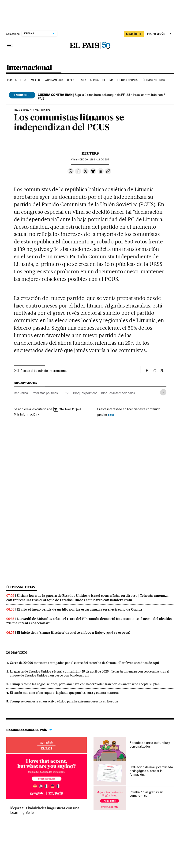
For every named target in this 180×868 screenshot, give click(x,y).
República (21, 393)
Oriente (72, 80)
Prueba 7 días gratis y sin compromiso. (147, 794)
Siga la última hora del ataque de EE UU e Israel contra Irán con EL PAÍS (103, 97)
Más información (27, 414)
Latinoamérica (54, 80)
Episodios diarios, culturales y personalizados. (150, 745)
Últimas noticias (154, 80)
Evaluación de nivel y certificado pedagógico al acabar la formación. (151, 771)
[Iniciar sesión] (159, 34)
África (94, 80)
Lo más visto (17, 653)
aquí (111, 414)
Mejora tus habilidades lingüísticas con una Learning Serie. (45, 810)
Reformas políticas (45, 393)
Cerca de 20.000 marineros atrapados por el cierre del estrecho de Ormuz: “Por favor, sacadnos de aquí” (85, 663)
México (36, 80)
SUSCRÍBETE (134, 34)
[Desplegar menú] (10, 46)
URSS (65, 393)
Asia (84, 80)
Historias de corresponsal (121, 80)
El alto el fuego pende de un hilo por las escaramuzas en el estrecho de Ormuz (79, 609)
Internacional (29, 68)
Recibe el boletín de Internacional (44, 371)
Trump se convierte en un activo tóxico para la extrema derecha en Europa (64, 701)
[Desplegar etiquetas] (163, 392)
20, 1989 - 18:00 (94, 160)
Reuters (90, 153)
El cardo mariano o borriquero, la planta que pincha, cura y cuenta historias (65, 693)
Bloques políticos (85, 393)
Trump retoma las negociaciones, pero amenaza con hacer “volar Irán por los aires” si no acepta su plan (85, 684)
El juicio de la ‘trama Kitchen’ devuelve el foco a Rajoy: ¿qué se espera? (74, 633)
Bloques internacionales (118, 393)
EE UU (24, 80)
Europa (12, 80)
